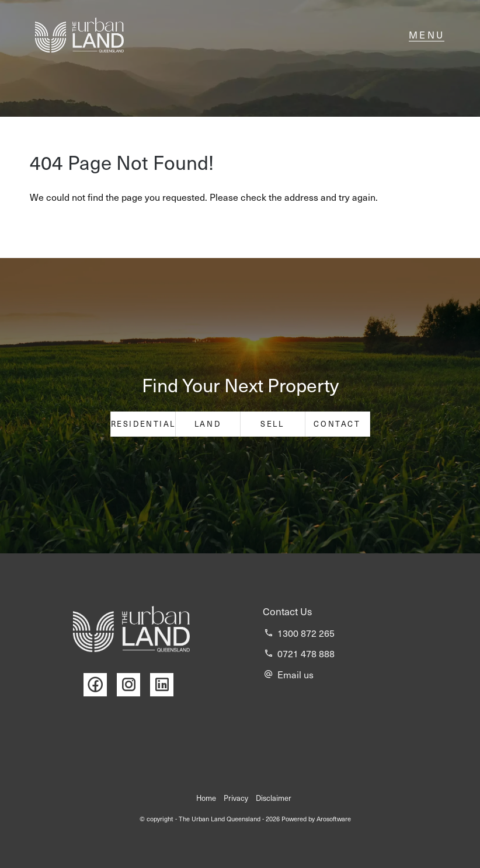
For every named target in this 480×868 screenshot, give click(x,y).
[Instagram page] (133, 685)
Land (208, 424)
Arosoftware (334, 819)
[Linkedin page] (165, 685)
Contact (337, 424)
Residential (143, 424)
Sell (272, 424)
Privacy (236, 798)
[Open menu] (427, 35)
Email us (295, 674)
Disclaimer (274, 798)
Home (206, 798)
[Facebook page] (100, 685)
